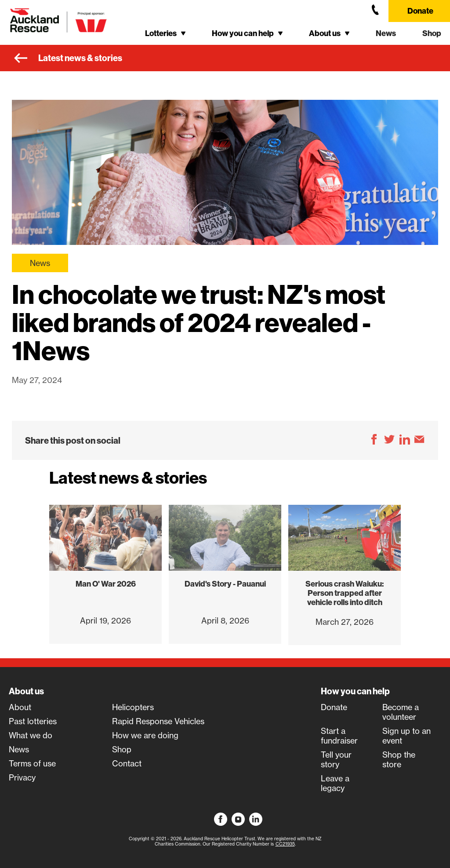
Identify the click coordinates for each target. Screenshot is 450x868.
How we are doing (145, 735)
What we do (31, 735)
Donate (420, 11)
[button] (165, 33)
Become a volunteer (401, 712)
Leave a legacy (335, 783)
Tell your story (336, 759)
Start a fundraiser (339, 736)
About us (26, 691)
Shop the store (399, 759)
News (386, 33)
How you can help (355, 691)
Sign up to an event (406, 736)
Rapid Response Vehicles (158, 721)
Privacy (22, 777)
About (20, 707)
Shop (432, 33)
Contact (127, 763)
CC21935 (285, 844)
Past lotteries (33, 721)
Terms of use (32, 763)
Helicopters (133, 707)
